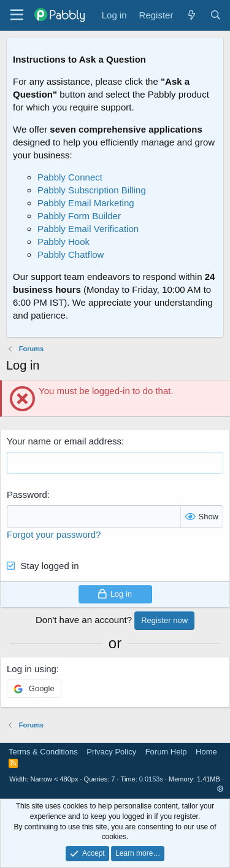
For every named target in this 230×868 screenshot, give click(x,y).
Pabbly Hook (63, 242)
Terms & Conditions (43, 752)
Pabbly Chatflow (71, 254)
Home (206, 752)
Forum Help (166, 752)
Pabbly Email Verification (88, 229)
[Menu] (17, 15)
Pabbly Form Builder (79, 216)
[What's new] (191, 15)
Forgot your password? (54, 534)
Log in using (32, 669)
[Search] (216, 15)
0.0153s (151, 779)
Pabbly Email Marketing (86, 203)
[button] (220, 789)
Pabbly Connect (70, 177)
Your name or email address (64, 441)
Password (27, 494)
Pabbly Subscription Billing (92, 190)
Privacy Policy (111, 752)
